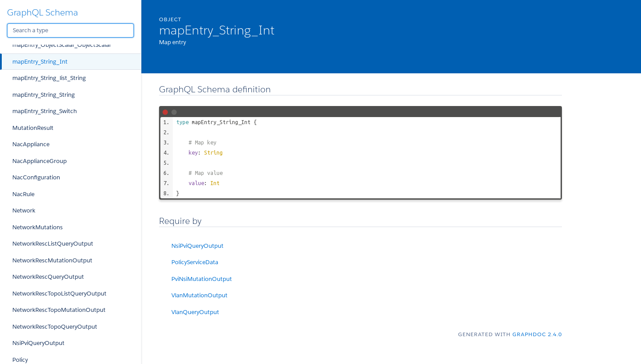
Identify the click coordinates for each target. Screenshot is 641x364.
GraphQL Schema (43, 12)
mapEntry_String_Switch (45, 111)
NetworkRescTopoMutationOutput (59, 310)
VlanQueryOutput (195, 312)
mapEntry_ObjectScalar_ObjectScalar (62, 45)
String (213, 152)
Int (215, 183)
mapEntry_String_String (44, 95)
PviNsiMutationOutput (202, 279)
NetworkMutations (38, 227)
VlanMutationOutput (199, 295)
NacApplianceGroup (40, 161)
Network (24, 210)
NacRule (23, 194)
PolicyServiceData (195, 262)
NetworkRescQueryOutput (48, 277)
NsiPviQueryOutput (38, 343)
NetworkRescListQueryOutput (53, 244)
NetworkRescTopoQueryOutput (55, 327)
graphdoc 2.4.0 (537, 334)
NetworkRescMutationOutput (52, 260)
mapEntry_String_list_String (49, 78)
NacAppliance (31, 144)
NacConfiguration (36, 177)
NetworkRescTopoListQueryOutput (59, 294)
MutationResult (33, 128)
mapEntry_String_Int (40, 62)
